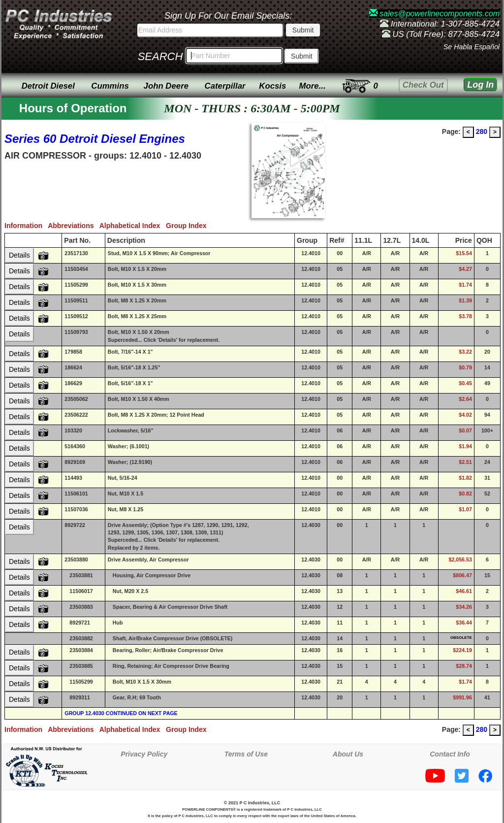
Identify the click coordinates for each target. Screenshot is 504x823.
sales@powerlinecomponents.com (434, 14)
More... (313, 86)
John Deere (166, 86)
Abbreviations (74, 226)
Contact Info (450, 754)
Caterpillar (225, 86)
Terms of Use (246, 754)
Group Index (188, 226)
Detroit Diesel (48, 86)
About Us (348, 754)
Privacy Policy (144, 754)
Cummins (110, 86)
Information (26, 226)
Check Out (423, 85)
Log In (480, 85)
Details (19, 255)
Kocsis (272, 86)
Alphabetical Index (133, 226)
